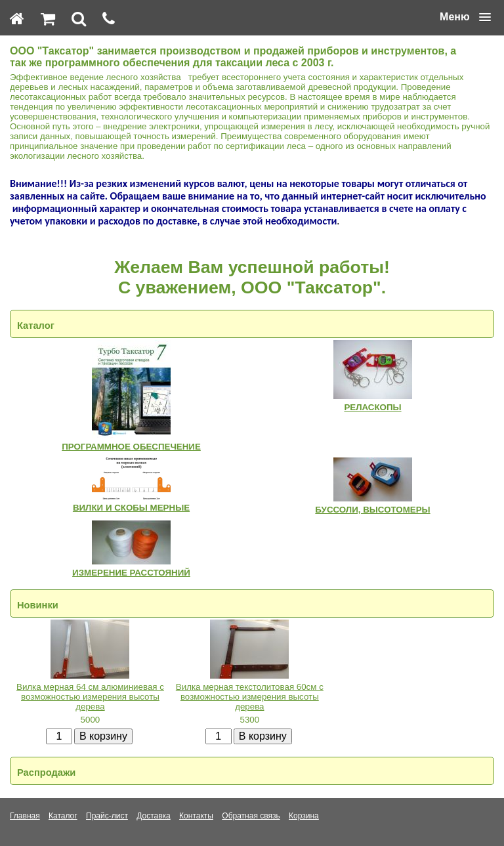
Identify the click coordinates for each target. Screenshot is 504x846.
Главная (25, 816)
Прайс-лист (107, 816)
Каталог (63, 816)
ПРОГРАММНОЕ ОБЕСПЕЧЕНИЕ (131, 447)
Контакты (196, 816)
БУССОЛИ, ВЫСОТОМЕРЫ (372, 510)
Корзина (304, 816)
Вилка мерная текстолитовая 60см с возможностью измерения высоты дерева (250, 697)
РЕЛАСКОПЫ (372, 407)
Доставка (154, 816)
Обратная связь (251, 816)
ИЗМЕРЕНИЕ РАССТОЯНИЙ (131, 573)
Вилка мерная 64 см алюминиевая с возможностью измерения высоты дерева (90, 697)
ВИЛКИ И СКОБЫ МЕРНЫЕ (131, 508)
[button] (465, 17)
